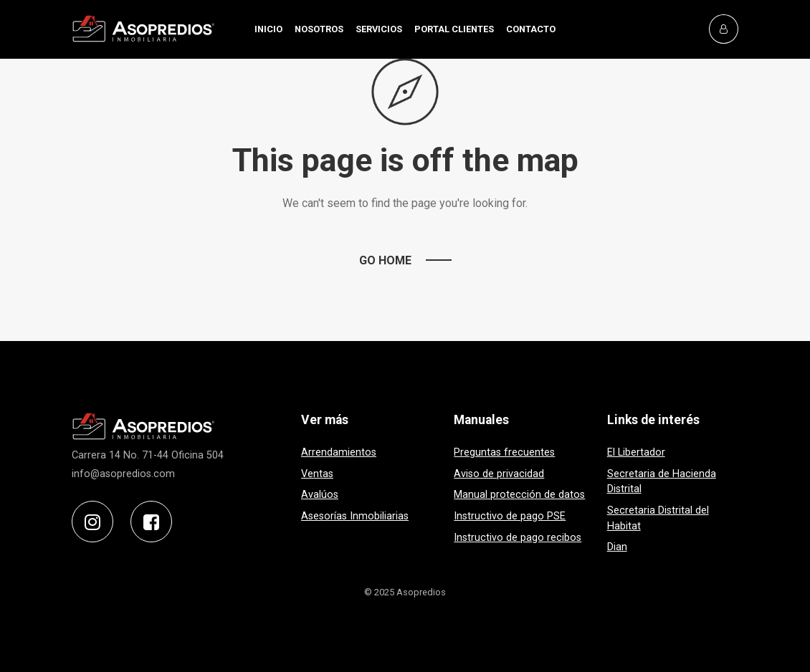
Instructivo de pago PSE (510, 516)
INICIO (268, 29)
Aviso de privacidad (499, 474)
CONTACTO (531, 29)
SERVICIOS (379, 29)
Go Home (385, 260)
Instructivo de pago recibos (518, 538)
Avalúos (320, 495)
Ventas (317, 474)
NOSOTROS (319, 29)
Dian (617, 547)
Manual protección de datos (519, 495)
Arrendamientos (339, 452)
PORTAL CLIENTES (454, 29)
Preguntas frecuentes (504, 452)
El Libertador (636, 452)
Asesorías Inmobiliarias (355, 516)
